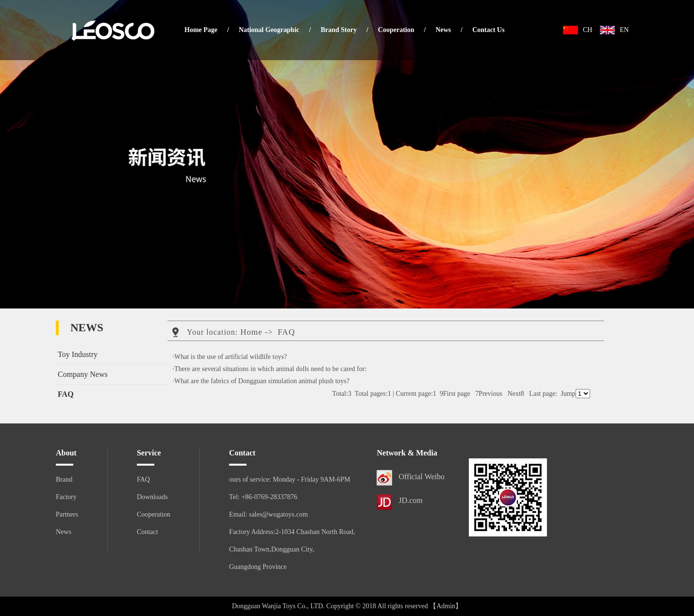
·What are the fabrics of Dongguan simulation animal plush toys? (261, 381)
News (443, 30)
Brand (64, 479)
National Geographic (269, 30)
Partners (67, 514)
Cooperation (396, 30)
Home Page (201, 30)
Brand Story (339, 30)
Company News (83, 374)
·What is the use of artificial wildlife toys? (230, 357)
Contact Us (488, 30)
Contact (148, 532)
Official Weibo (421, 477)
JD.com (410, 500)
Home (251, 332)
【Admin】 (446, 606)
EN (624, 30)
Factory (66, 497)
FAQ (66, 394)
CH (587, 30)
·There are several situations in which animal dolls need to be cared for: (270, 369)
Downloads (152, 497)
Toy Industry (78, 354)
